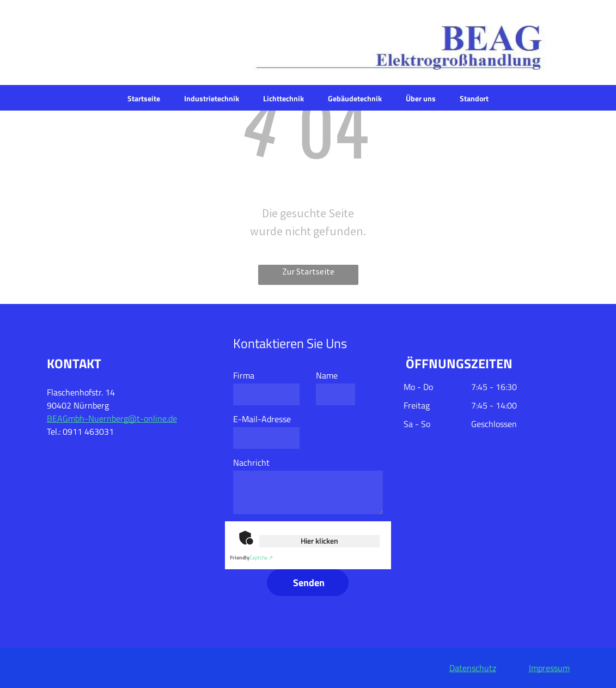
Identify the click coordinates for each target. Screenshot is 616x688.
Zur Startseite (308, 271)
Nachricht (251, 462)
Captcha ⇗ (251, 558)
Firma (244, 375)
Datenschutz (473, 668)
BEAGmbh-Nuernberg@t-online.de (112, 418)
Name (327, 375)
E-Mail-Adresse (262, 419)
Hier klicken (319, 541)
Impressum (549, 668)
